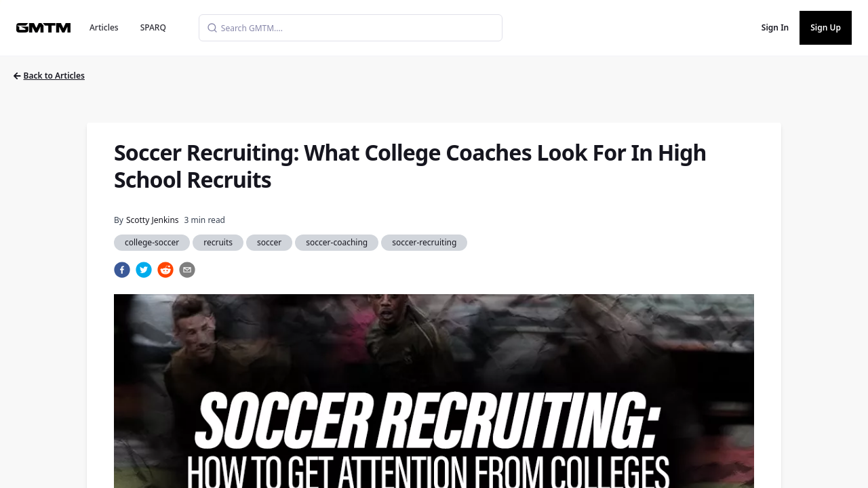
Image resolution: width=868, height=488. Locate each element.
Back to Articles (49, 76)
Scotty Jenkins (153, 220)
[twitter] (144, 270)
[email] (187, 270)
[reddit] (165, 270)
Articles (104, 27)
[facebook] (122, 270)
